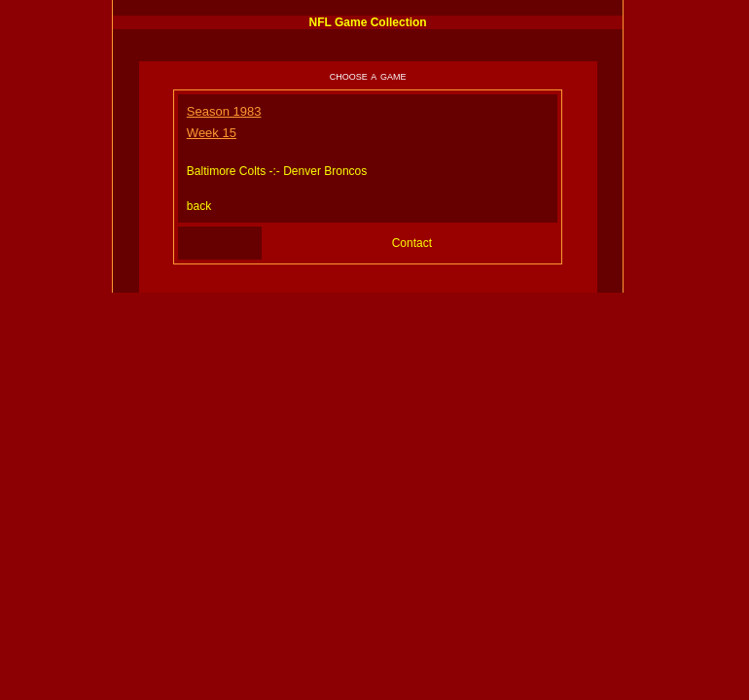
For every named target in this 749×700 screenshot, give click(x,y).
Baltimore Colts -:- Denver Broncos (277, 171)
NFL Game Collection (368, 22)
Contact (412, 243)
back (199, 206)
